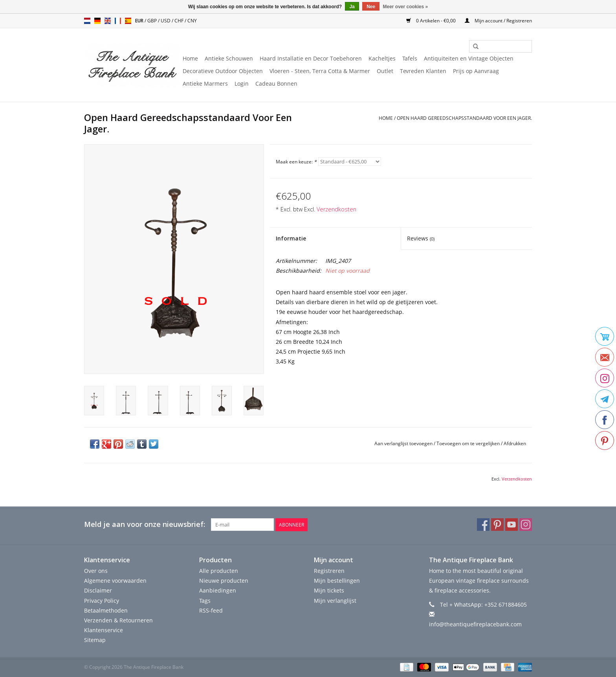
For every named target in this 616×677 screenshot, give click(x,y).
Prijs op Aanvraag (476, 71)
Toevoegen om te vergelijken (469, 443)
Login (242, 83)
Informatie (291, 238)
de (97, 21)
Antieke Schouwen (229, 58)
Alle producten (219, 571)
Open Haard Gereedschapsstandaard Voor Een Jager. (464, 118)
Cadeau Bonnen (276, 83)
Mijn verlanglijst (335, 600)
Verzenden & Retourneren (118, 620)
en (108, 21)
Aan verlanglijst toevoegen (403, 443)
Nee (371, 7)
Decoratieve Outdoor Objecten (223, 71)
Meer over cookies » (406, 7)
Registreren (329, 571)
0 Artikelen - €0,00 (432, 21)
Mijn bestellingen (337, 581)
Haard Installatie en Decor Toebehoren (311, 58)
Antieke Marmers (205, 83)
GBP (153, 21)
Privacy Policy (102, 600)
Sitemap (95, 640)
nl (87, 21)
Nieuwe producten (224, 581)
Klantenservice (104, 630)
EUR (140, 21)
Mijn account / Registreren (498, 21)
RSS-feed (211, 610)
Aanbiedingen (218, 590)
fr (118, 21)
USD (166, 21)
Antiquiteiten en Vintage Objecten (469, 58)
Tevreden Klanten (423, 71)
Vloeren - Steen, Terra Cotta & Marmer (320, 71)
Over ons (96, 571)
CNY (192, 21)
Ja (352, 7)
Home (190, 58)
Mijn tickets (329, 590)
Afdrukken (515, 443)
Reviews (421, 238)
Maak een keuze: (296, 162)
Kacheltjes (382, 58)
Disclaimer (98, 590)
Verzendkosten (336, 209)
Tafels (410, 58)
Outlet (385, 71)
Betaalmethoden (106, 610)
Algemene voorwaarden (115, 581)
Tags (205, 600)
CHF (180, 21)
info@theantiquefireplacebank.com (475, 624)
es (128, 21)
